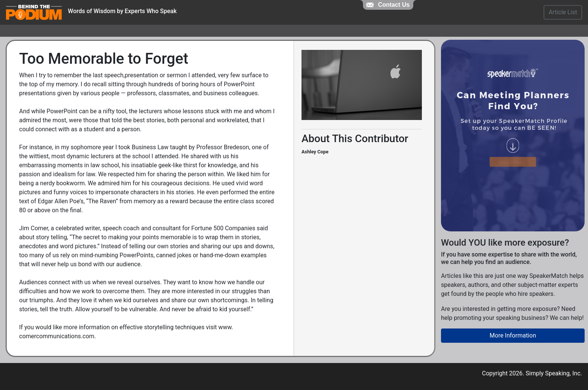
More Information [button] (513, 335)
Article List (563, 12)
